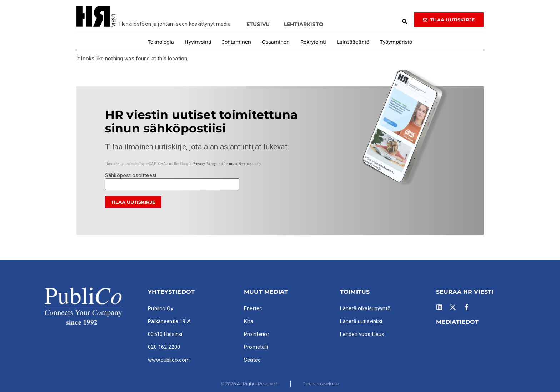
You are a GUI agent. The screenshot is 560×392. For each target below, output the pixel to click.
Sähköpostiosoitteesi (172, 180)
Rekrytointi (313, 42)
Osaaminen (276, 42)
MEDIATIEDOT (457, 322)
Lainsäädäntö (353, 42)
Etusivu (258, 24)
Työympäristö (396, 42)
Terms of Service (237, 164)
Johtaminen (237, 42)
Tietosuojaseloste (321, 384)
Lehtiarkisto (304, 24)
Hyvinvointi (198, 42)
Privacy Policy (204, 164)
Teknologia (161, 42)
